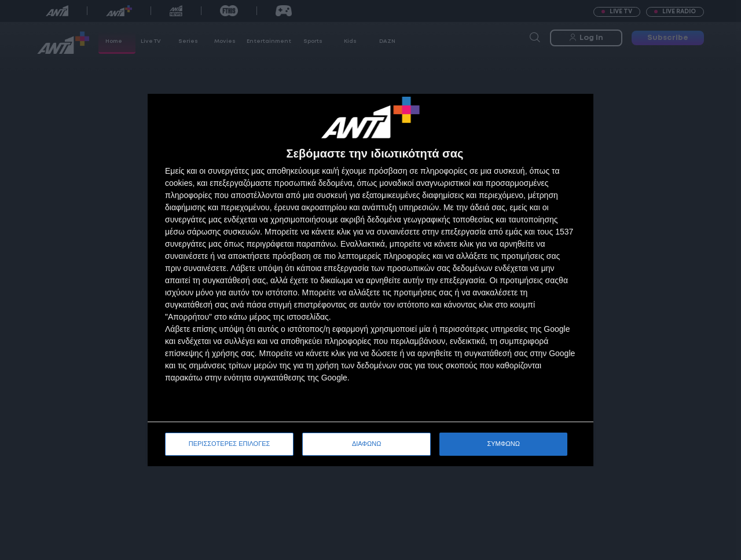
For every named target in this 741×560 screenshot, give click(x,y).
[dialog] (370, 280)
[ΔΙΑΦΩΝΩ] (573, 115)
